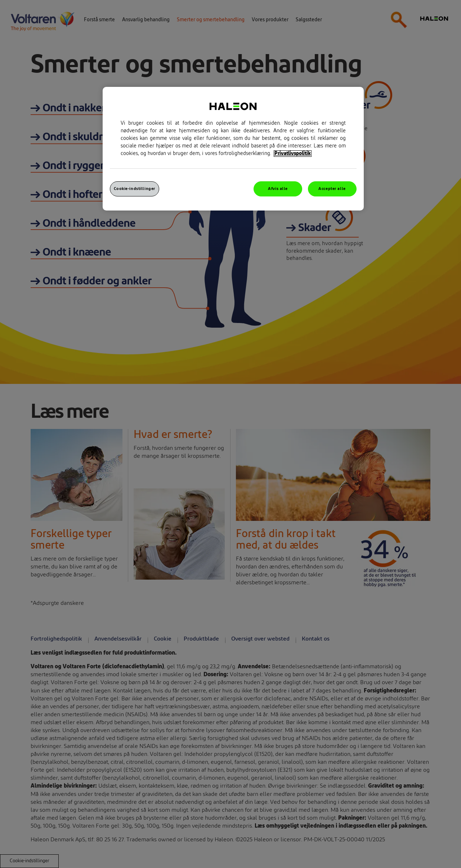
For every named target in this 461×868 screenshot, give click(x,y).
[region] (233, 149)
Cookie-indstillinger (135, 189)
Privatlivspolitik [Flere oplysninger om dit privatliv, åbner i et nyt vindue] (293, 154)
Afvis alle (278, 189)
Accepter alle (332, 189)
